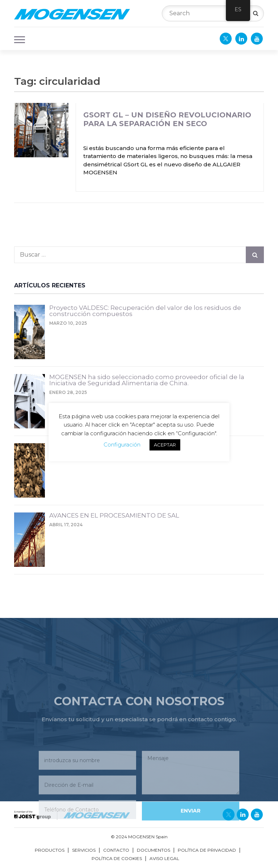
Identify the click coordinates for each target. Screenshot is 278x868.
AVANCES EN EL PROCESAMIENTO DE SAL (114, 516)
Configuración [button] (122, 445)
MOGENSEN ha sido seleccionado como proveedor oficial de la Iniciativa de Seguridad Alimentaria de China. (147, 380)
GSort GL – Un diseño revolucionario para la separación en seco (167, 119)
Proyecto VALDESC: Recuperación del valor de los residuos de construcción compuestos (145, 311)
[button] (17, 39)
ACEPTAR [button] (165, 445)
